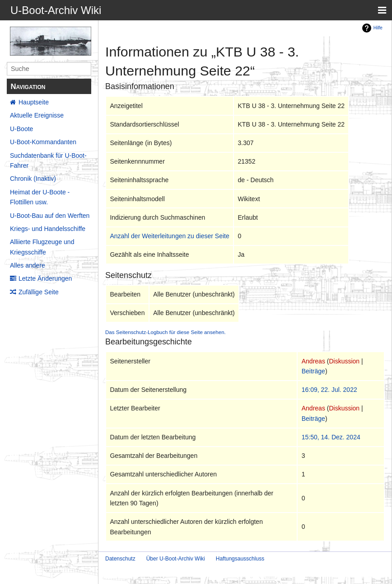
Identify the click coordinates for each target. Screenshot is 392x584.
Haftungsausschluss (240, 559)
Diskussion (344, 361)
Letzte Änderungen (45, 278)
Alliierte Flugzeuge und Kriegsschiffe (42, 247)
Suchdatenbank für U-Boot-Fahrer (48, 160)
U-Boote (21, 129)
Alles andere (28, 265)
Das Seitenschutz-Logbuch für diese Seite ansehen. (166, 332)
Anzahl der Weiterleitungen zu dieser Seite (169, 236)
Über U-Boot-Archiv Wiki (176, 559)
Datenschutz (120, 559)
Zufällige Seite (39, 292)
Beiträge (313, 371)
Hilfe (378, 28)
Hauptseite (34, 102)
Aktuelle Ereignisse (37, 115)
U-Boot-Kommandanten (43, 142)
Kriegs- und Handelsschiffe (48, 229)
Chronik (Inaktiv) (33, 179)
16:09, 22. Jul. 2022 (329, 390)
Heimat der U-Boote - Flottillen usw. (40, 197)
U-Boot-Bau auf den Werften (50, 216)
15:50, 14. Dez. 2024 (331, 437)
